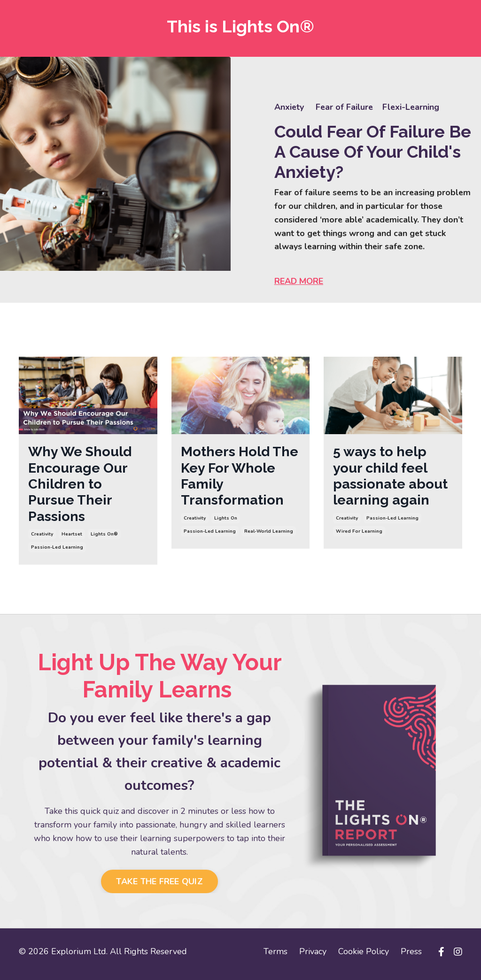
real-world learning (269, 536)
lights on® (104, 539)
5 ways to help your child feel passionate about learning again (391, 479)
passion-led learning (57, 552)
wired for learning (359, 536)
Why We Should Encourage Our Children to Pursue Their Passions (83, 487)
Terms (275, 957)
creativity (42, 539)
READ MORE (300, 282)
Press (411, 957)
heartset (72, 539)
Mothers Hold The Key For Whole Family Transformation (233, 479)
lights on (226, 522)
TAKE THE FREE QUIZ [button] (159, 887)
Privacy (313, 957)
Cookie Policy (364, 957)
